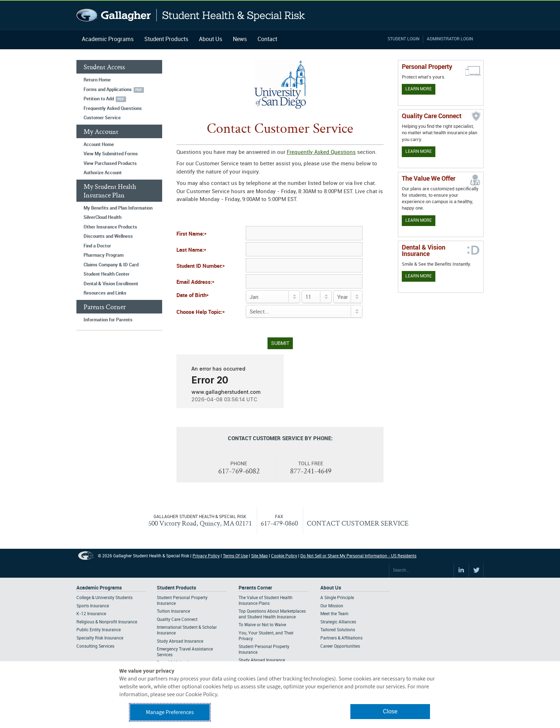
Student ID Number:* (201, 266)
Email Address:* (195, 282)
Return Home (97, 80)
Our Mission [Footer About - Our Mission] (332, 606)
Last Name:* (191, 250)
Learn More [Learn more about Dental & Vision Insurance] (419, 276)
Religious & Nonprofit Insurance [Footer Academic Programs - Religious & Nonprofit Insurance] (107, 622)
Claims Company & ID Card (111, 265)
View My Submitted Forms (111, 154)
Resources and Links (105, 293)
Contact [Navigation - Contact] (267, 39)
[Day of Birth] (317, 297)
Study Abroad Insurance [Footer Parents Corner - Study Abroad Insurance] (262, 660)
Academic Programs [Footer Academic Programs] (99, 588)
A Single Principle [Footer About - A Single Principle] (337, 598)
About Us (211, 39)
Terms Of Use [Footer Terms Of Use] (235, 556)
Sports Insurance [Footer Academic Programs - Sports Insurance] (93, 606)
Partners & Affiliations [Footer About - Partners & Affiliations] (341, 638)
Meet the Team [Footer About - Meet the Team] (334, 614)
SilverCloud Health (102, 217)
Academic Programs (108, 39)
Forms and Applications (108, 90)
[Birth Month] (273, 297)
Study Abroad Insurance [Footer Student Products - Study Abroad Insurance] (180, 641)
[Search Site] (421, 571)
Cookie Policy (284, 556)
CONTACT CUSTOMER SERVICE (358, 523)
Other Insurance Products (110, 227)
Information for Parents (108, 320)
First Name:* (191, 234)
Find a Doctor (97, 246)
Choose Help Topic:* (201, 312)
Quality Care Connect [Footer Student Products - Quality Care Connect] (177, 620)
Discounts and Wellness (108, 236)
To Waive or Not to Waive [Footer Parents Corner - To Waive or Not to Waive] (262, 625)
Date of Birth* (192, 296)
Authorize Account (103, 173)
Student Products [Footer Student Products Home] (176, 588)
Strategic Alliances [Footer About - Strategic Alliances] (338, 622)
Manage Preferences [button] (170, 712)
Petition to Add (99, 99)
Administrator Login (450, 39)
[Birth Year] (348, 297)
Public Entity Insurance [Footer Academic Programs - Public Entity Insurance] (99, 630)
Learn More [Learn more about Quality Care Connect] (419, 152)
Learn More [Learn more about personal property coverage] (419, 89)
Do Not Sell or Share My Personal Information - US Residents (358, 556)
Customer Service (102, 118)
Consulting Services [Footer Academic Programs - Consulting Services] (95, 646)
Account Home (99, 145)
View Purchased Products (110, 164)
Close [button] (390, 711)
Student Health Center (107, 274)
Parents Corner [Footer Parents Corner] (255, 588)
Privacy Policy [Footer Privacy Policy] (206, 556)
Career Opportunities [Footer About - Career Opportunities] (340, 646)
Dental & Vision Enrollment (111, 284)
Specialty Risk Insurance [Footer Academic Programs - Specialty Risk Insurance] (100, 638)
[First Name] (304, 233)
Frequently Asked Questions (113, 109)
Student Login (403, 39)
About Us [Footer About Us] (331, 588)
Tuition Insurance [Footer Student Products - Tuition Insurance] (173, 611)
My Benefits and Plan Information (118, 208)
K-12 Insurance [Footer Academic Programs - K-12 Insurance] (91, 614)
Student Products (166, 39)
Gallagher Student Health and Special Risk (191, 15)
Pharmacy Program (104, 255)
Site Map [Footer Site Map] (259, 556)
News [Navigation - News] (240, 39)
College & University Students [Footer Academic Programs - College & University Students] (104, 598)
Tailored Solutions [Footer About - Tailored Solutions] (338, 630)
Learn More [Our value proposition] (419, 220)
